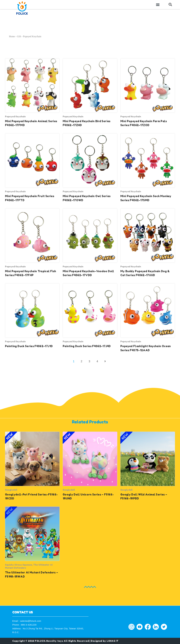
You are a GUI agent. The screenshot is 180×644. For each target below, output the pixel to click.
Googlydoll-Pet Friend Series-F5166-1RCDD (31, 496)
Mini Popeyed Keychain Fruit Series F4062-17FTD (30, 198)
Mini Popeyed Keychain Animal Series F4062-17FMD (31, 123)
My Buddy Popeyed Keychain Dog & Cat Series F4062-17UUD (145, 273)
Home (12, 36)
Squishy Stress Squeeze (19, 565)
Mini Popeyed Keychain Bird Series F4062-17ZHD (87, 123)
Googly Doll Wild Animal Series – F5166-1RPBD (144, 496)
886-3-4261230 (29, 625)
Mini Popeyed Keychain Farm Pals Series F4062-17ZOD (144, 123)
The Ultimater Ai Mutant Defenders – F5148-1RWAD (31, 574)
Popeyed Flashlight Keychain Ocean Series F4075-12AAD (146, 348)
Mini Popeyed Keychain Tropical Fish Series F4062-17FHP (31, 273)
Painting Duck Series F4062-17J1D (29, 346)
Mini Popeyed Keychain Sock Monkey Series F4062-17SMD (146, 198)
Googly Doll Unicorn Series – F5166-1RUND (88, 496)
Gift (19, 36)
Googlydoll (11, 490)
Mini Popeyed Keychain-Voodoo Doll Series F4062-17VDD (88, 273)
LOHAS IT (113, 641)
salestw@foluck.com (31, 621)
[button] (158, 5)
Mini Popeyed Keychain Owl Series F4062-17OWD (87, 198)
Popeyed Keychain (15, 116)
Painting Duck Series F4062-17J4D (87, 346)
